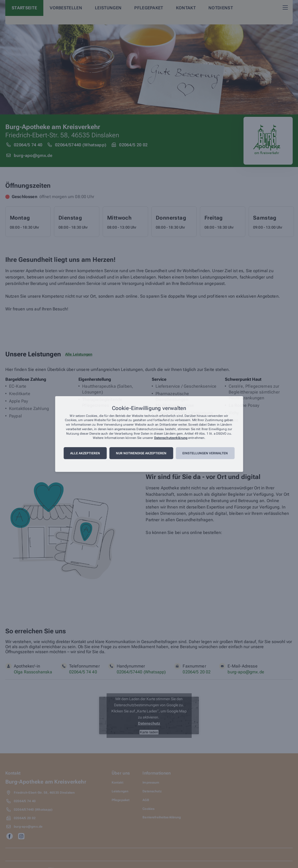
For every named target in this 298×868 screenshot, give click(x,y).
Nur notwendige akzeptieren (141, 453)
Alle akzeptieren (85, 453)
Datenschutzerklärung (171, 438)
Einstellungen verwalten (205, 453)
